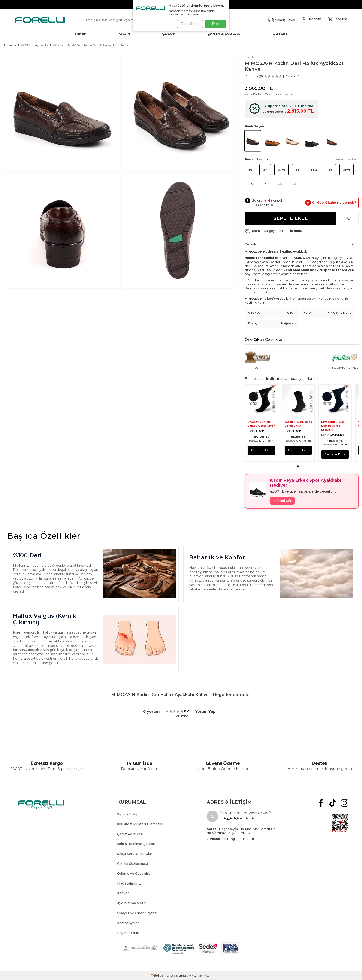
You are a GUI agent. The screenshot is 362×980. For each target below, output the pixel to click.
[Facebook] (325, 802)
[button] (298, 466)
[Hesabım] (312, 19)
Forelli (249, 57)
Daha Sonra (189, 24)
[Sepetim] (338, 19)
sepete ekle (261, 450)
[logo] (40, 20)
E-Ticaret (167, 975)
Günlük (58, 45)
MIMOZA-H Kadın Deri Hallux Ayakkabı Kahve (99, 45)
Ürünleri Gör (282, 501)
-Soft (156, 975)
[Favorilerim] (282, 20)
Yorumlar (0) (254, 76)
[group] (62, 113)
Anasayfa (10, 45)
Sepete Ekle (291, 218)
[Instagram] (345, 802)
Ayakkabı (41, 45)
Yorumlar (181, 716)
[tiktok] (335, 802)
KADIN (26, 45)
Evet (216, 24)
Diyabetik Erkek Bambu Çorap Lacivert (332, 426)
